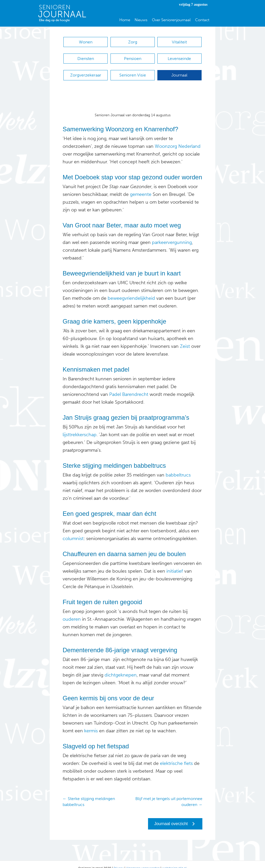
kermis (90, 723)
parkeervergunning (171, 235)
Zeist (184, 339)
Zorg (133, 42)
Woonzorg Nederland (178, 139)
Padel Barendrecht (129, 387)
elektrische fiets (176, 756)
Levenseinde (179, 56)
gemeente (140, 187)
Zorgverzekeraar (86, 70)
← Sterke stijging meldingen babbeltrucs (89, 794)
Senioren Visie (133, 70)
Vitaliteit (179, 42)
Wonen (86, 42)
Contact (202, 20)
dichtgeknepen (120, 667)
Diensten (86, 56)
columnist (73, 531)
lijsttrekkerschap (80, 427)
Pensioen (133, 56)
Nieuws (141, 20)
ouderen (72, 611)
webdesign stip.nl (174, 860)
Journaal (179, 70)
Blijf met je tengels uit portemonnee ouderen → (169, 794)
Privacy (119, 860)
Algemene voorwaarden (143, 860)
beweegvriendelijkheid (131, 290)
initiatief (174, 563)
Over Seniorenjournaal (171, 20)
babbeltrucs (178, 467)
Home (125, 20)
